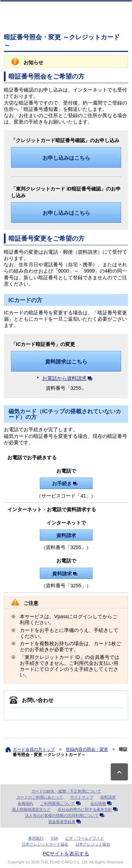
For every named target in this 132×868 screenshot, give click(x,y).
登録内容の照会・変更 (87, 749)
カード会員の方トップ (34, 749)
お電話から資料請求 (69, 378)
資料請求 (66, 535)
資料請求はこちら (66, 362)
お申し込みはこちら (66, 158)
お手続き (66, 483)
